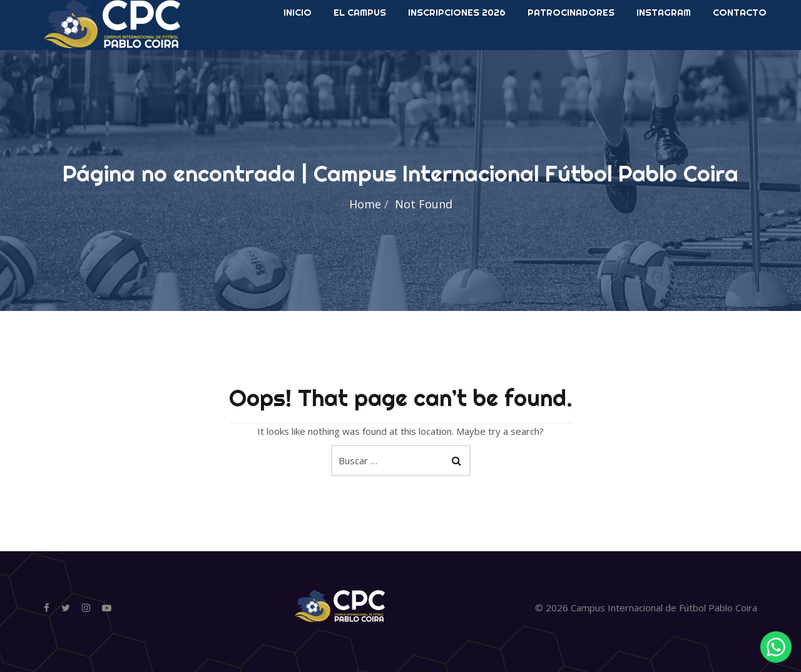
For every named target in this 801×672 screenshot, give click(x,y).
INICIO (298, 50)
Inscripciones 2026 (457, 50)
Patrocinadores (571, 50)
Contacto (740, 50)
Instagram (664, 50)
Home (365, 204)
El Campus (360, 50)
